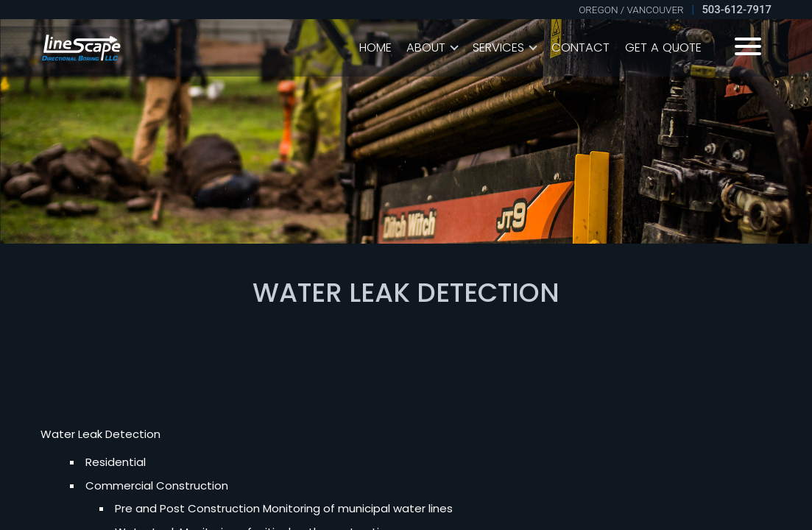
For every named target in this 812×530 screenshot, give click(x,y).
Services (498, 47)
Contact (580, 47)
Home (375, 47)
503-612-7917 (736, 10)
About (426, 47)
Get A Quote (663, 47)
